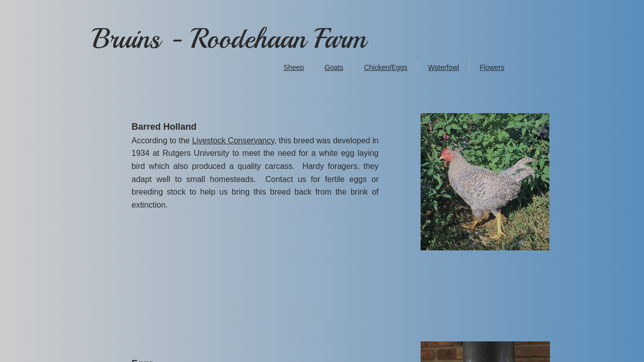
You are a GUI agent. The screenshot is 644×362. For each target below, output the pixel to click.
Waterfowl (444, 67)
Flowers (492, 67)
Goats (334, 67)
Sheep (294, 67)
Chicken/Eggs (385, 67)
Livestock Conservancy (233, 141)
